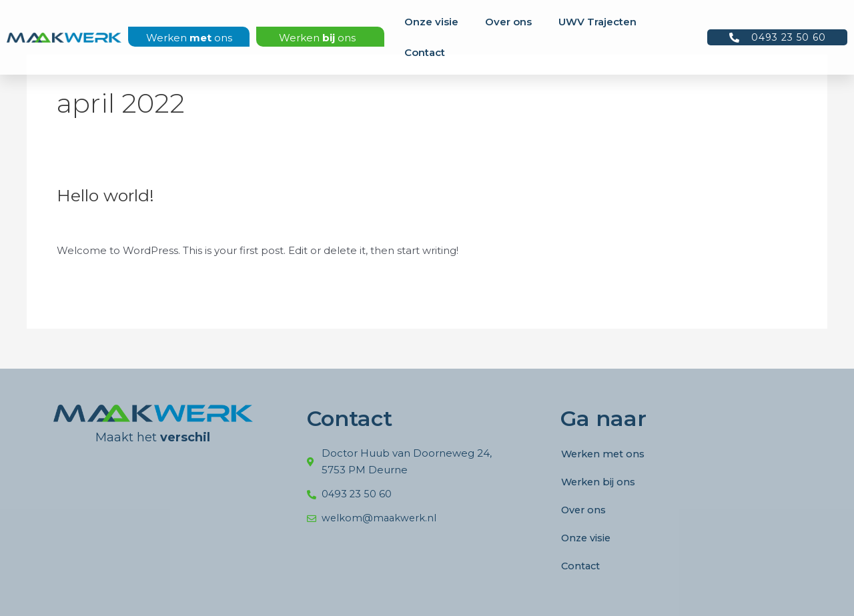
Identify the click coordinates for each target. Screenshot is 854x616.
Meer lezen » (89, 281)
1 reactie (78, 223)
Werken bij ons (600, 482)
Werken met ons (605, 454)
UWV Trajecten (597, 22)
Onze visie (431, 22)
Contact (425, 52)
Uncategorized (145, 223)
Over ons (508, 22)
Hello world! (108, 195)
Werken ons (189, 38)
